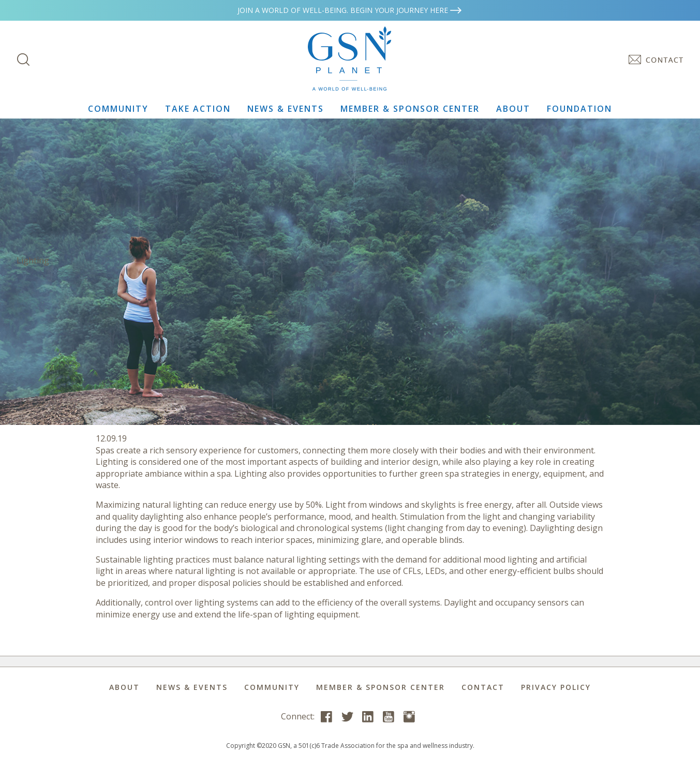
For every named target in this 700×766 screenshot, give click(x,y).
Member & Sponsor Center (410, 109)
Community (118, 109)
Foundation (579, 109)
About (513, 109)
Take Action (198, 109)
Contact (483, 687)
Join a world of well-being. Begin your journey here (350, 10)
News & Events (286, 109)
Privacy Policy (556, 687)
